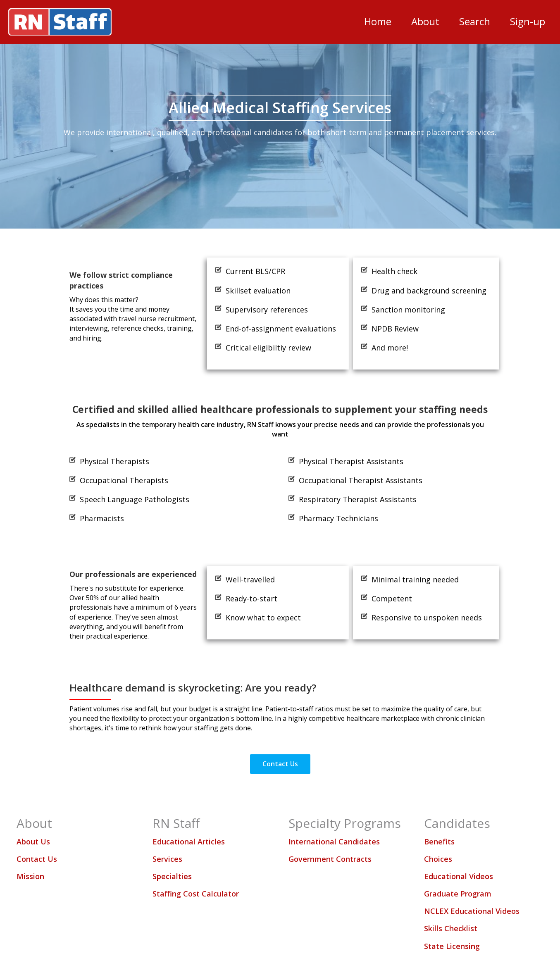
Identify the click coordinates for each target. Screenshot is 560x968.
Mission (30, 876)
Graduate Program (458, 894)
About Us (33, 842)
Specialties (172, 876)
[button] (280, 764)
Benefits (439, 842)
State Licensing (452, 946)
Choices (438, 859)
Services (167, 859)
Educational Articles (189, 842)
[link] (378, 22)
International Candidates (334, 842)
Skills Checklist (451, 928)
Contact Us (37, 859)
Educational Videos (459, 876)
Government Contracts (330, 859)
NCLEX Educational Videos (472, 911)
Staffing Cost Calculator (196, 894)
